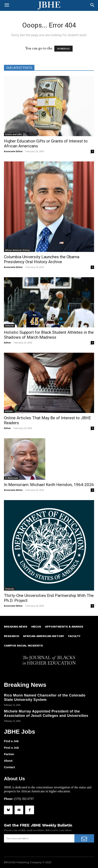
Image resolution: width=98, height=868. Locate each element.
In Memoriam (12, 478)
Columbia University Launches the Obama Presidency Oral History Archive (42, 259)
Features (9, 326)
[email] (39, 838)
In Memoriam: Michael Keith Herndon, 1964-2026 (49, 485)
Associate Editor (13, 151)
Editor (7, 343)
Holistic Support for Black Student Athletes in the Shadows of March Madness (49, 335)
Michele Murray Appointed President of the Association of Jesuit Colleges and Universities (46, 713)
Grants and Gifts (13, 134)
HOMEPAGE (63, 49)
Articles (9, 411)
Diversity (9, 589)
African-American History (17, 250)
